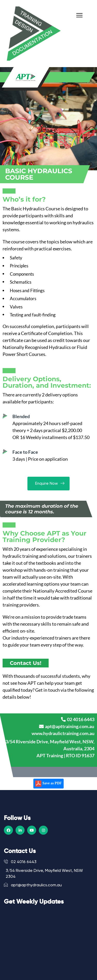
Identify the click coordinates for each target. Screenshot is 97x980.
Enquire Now (48, 484)
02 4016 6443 (20, 862)
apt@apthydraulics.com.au (33, 885)
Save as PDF (48, 784)
